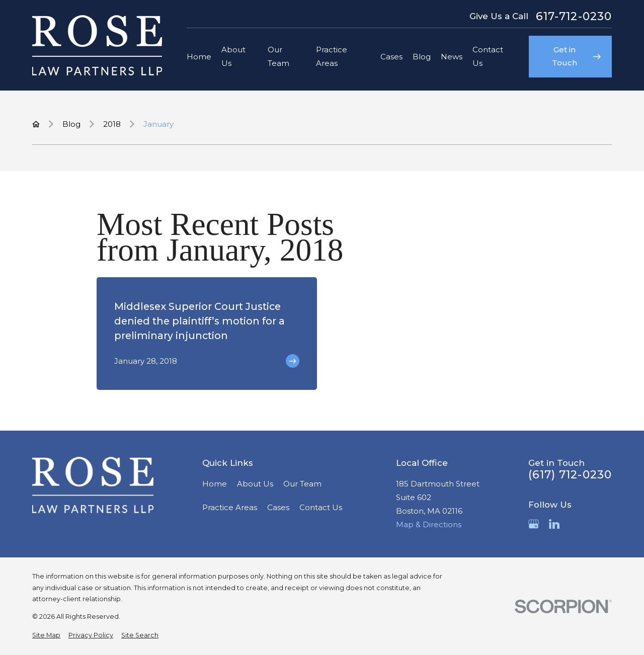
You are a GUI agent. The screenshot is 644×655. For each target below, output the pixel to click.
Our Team (302, 484)
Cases (278, 507)
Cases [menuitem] (391, 57)
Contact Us (321, 507)
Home (215, 484)
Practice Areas (230, 507)
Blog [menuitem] (422, 57)
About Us (255, 484)
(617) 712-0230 (570, 475)
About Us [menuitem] (233, 56)
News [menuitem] (452, 57)
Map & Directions (429, 524)
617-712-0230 (574, 17)
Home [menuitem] (199, 57)
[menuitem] (46, 636)
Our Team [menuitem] (278, 56)
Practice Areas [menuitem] (332, 56)
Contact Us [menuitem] (488, 56)
